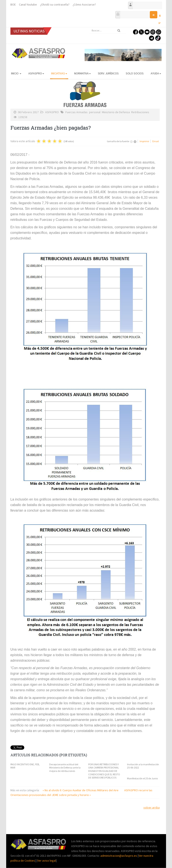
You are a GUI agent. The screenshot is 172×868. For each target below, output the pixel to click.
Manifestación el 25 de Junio (142, 778)
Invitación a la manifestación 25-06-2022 (143, 766)
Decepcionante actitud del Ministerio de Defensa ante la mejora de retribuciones (65, 768)
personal (95, 112)
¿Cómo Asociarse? (84, 4)
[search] (108, 30)
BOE (13, 4)
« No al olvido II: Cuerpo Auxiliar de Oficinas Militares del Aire (81, 790)
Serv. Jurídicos (108, 73)
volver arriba (152, 807)
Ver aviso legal (47, 861)
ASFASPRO (36, 73)
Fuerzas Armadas (77, 112)
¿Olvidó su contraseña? (55, 4)
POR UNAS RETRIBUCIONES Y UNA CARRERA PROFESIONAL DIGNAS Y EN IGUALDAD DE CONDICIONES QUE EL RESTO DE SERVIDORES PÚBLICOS (104, 771)
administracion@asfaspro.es (119, 856)
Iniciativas (59, 73)
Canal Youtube (28, 4)
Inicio (16, 73)
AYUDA (156, 73)
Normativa (82, 73)
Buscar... (89, 27)
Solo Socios (135, 73)
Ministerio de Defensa (116, 112)
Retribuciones (140, 112)
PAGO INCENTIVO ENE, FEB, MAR (25, 766)
